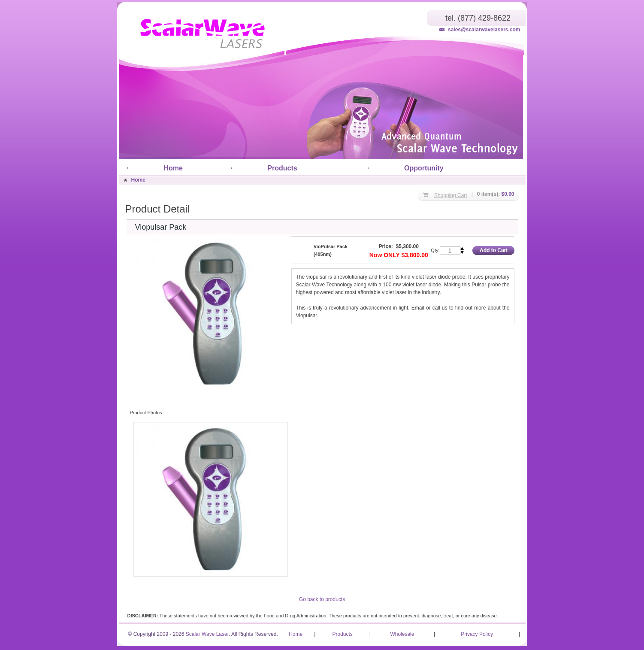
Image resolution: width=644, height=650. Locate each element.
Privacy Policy (477, 634)
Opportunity (424, 168)
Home (173, 168)
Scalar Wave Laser (207, 634)
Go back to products (322, 599)
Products (282, 168)
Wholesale (402, 634)
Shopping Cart (451, 195)
